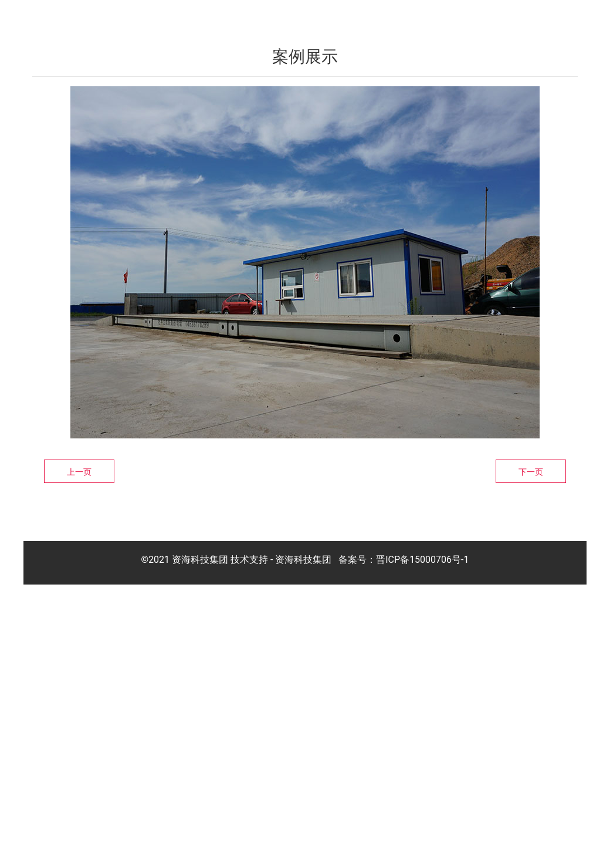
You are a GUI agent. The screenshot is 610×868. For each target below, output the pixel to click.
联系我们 (549, 16)
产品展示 (377, 16)
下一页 (531, 754)
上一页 (79, 754)
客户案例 (434, 16)
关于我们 (319, 16)
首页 (271, 16)
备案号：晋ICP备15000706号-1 (404, 842)
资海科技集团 (303, 842)
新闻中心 (492, 16)
